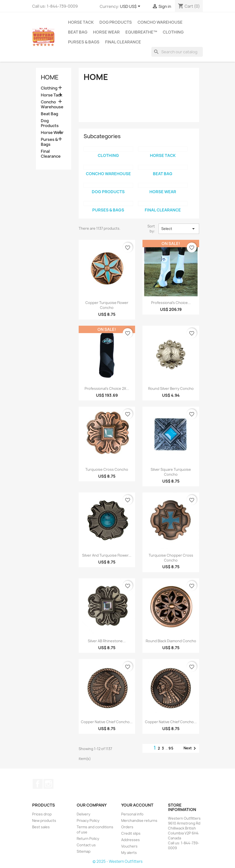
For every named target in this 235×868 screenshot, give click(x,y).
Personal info (132, 814)
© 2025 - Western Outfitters (117, 861)
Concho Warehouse (160, 22)
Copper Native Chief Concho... (107, 722)
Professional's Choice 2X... (107, 388)
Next (191, 748)
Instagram (48, 784)
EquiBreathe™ (141, 32)
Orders (127, 827)
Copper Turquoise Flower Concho (107, 305)
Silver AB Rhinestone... (107, 641)
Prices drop (42, 814)
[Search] (177, 52)
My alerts (129, 853)
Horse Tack (81, 22)
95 (171, 748)
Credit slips (131, 833)
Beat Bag (78, 32)
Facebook (38, 784)
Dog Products (116, 22)
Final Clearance (123, 42)
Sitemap (84, 851)
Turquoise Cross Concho (107, 469)
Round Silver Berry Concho (171, 388)
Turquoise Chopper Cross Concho (171, 558)
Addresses (130, 840)
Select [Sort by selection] (179, 229)
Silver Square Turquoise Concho (171, 472)
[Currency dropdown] (131, 7)
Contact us (86, 845)
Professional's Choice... (171, 303)
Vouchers (129, 846)
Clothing (173, 32)
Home (50, 77)
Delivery (83, 814)
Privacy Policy (88, 821)
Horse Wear (106, 32)
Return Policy (88, 839)
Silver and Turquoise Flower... (107, 555)
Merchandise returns (139, 821)
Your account (137, 805)
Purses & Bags (84, 42)
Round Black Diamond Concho (171, 641)
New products (44, 821)
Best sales (41, 827)
